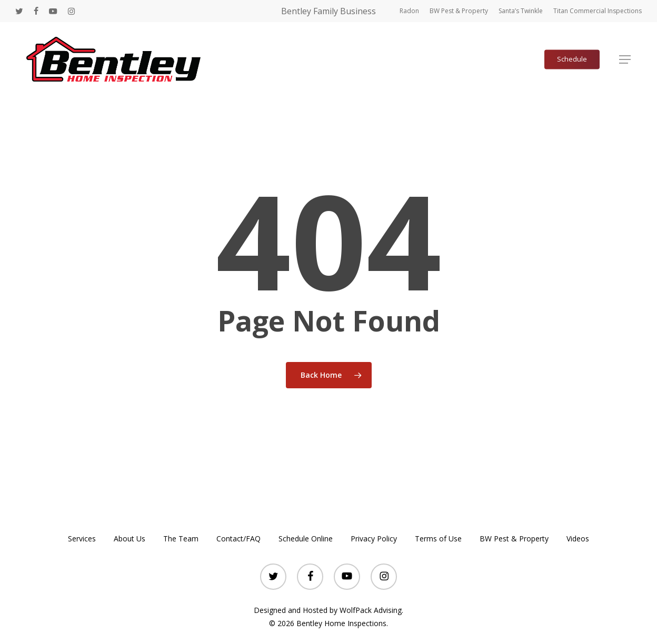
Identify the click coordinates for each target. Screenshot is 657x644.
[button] (625, 59)
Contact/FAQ (238, 539)
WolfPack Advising (371, 610)
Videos (578, 539)
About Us (130, 539)
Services (82, 539)
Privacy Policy (374, 539)
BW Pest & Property (514, 539)
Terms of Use (438, 539)
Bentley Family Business (328, 11)
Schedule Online (306, 539)
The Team (181, 539)
